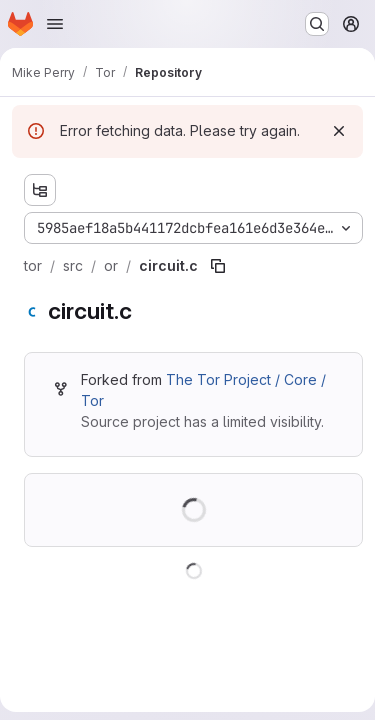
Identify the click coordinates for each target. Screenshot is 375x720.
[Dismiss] (339, 131)
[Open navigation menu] (55, 24)
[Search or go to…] (317, 24)
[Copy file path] (218, 266)
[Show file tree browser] (40, 190)
